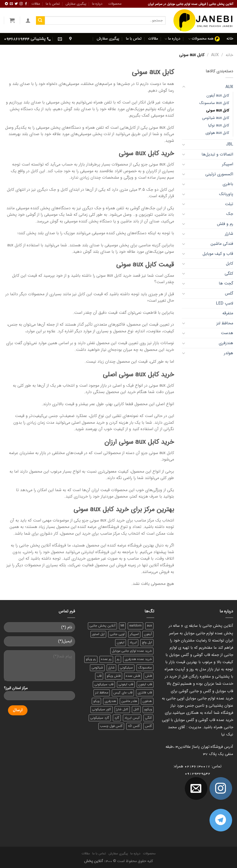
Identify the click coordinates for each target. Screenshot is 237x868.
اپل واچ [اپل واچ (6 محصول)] (147, 643)
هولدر (229, 353)
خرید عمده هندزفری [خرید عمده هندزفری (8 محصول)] (138, 659)
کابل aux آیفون (218, 96)
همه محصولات (204, 39)
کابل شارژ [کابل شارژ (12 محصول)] (122, 709)
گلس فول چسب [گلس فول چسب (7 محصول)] (111, 726)
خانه (230, 39)
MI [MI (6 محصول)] (122, 626)
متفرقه (228, 313)
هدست (227, 333)
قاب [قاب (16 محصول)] (99, 676)
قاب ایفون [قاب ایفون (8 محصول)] (145, 684)
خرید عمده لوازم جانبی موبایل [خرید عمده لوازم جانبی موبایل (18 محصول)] (132, 651)
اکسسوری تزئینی (219, 174)
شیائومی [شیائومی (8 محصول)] (97, 668)
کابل (230, 263)
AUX (215, 55)
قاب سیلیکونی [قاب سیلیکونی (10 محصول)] (104, 684)
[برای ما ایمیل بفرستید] (11, 4)
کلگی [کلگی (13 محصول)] (148, 718)
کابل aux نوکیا (218, 125)
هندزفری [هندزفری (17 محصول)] (110, 701)
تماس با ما (53, 4)
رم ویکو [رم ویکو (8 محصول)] (91, 659)
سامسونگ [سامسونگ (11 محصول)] (145, 668)
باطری (228, 184)
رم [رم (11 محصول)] (118, 659)
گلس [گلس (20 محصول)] (148, 726)
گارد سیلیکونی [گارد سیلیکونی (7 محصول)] (100, 718)
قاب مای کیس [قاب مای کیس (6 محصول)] (123, 693)
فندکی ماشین (222, 244)
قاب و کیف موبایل (218, 254)
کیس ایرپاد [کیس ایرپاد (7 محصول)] (132, 718)
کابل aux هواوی (217, 133)
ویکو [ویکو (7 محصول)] (96, 701)
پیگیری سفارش (76, 4)
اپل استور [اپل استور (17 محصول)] (98, 634)
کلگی (229, 274)
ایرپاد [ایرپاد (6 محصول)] (133, 643)
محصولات (115, 4)
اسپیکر (228, 164)
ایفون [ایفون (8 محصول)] (121, 643)
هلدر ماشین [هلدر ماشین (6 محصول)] (129, 701)
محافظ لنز (225, 323)
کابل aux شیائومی (216, 118)
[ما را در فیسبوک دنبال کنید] (26, 4)
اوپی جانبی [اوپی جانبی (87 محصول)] (117, 634)
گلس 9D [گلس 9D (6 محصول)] (134, 726)
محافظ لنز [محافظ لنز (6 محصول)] (102, 693)
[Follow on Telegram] (6, 4)
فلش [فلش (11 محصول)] (149, 676)
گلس (229, 293)
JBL (230, 144)
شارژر (229, 234)
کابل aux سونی (218, 111)
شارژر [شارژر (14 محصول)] (111, 668)
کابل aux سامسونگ (214, 103)
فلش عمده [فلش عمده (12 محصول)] (133, 676)
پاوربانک (226, 194)
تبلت (229, 204)
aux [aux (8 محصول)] (149, 626)
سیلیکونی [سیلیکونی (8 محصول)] (126, 668)
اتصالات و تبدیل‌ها (217, 154)
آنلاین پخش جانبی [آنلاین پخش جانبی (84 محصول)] (102, 626)
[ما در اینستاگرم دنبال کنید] (21, 4)
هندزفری (226, 343)
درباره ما (97, 4)
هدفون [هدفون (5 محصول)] (147, 701)
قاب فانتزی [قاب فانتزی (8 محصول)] (145, 693)
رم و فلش (225, 224)
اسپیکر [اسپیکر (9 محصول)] (134, 634)
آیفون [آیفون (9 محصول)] (148, 634)
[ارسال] (40, 21)
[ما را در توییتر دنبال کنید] (16, 4)
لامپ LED (225, 303)
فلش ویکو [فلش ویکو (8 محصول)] (114, 676)
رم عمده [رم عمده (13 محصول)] (106, 659)
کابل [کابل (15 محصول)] (136, 709)
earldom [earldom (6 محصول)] (135, 626)
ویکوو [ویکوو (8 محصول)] (148, 709)
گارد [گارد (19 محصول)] (117, 718)
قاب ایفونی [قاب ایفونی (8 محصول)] (126, 684)
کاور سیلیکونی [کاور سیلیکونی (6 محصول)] (102, 709)
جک (230, 214)
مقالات (36, 4)
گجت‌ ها (226, 283)
